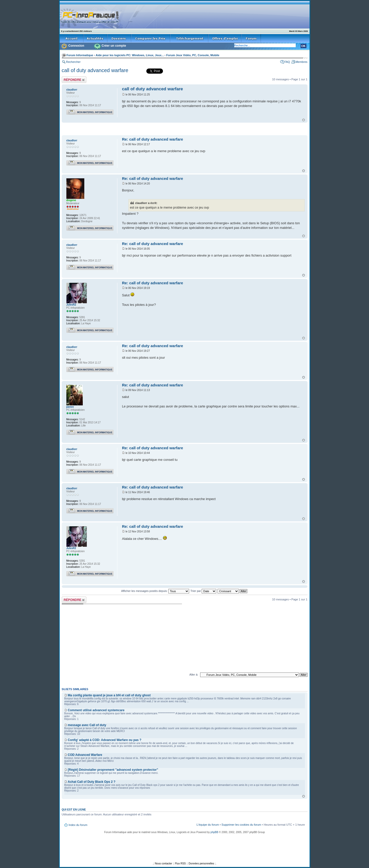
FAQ (287, 62)
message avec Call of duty (87, 725)
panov (70, 407)
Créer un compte (114, 46)
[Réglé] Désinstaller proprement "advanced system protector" (113, 770)
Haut (304, 120)
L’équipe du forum (208, 825)
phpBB (214, 832)
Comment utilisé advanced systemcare (96, 710)
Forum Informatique (80, 55)
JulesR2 (71, 305)
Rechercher (73, 62)
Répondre (74, 80)
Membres (302, 62)
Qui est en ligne (74, 810)
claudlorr (72, 90)
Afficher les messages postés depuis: (155, 591)
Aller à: (194, 675)
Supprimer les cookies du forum (241, 825)
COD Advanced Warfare (85, 755)
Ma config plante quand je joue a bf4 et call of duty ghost (109, 695)
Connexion (76, 46)
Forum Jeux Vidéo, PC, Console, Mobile (193, 55)
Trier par (203, 591)
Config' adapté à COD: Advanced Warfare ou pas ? (104, 740)
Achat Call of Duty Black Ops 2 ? (91, 782)
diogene (71, 200)
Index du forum (78, 825)
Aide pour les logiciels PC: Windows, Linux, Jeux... (130, 55)
